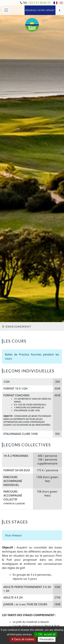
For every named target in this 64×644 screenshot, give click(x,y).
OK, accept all (45, 634)
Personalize (47, 639)
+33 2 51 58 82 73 (39, 3)
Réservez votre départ (40, 10)
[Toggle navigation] (6, 10)
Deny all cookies (23, 639)
